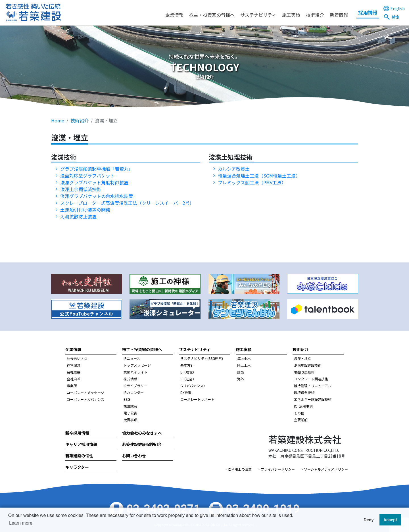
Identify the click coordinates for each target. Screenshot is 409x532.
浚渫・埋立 (302, 358)
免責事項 (130, 420)
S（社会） (188, 379)
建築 (241, 372)
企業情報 (174, 15)
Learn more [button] (21, 523)
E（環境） (188, 372)
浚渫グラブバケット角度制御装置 (94, 182)
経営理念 (74, 365)
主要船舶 (301, 420)
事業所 (72, 386)
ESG (127, 399)
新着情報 (339, 15)
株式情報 (130, 379)
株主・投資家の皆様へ (212, 15)
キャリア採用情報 (81, 444)
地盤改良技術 (304, 372)
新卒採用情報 (77, 433)
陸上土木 (244, 365)
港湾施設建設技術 (308, 365)
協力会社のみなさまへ (142, 433)
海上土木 (244, 358)
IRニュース (132, 358)
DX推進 (186, 392)
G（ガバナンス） (194, 386)
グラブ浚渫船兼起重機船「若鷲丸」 (97, 169)
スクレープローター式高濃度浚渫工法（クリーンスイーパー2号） (127, 203)
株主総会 (130, 406)
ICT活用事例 (303, 406)
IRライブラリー (135, 386)
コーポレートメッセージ (85, 392)
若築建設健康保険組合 (142, 444)
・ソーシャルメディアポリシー (324, 469)
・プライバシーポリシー (276, 469)
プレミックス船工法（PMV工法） (252, 182)
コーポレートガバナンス (85, 399)
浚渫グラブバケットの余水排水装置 (97, 196)
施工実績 (291, 15)
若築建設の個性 (79, 456)
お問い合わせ (134, 456)
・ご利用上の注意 (238, 469)
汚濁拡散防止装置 (81, 216)
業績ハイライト (135, 372)
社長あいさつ (77, 358)
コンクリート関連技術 (311, 379)
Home (58, 120)
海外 (241, 379)
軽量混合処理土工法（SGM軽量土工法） (259, 176)
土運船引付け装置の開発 (85, 210)
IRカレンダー (134, 392)
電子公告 (130, 413)
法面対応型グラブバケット (87, 176)
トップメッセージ (137, 365)
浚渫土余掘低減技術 (81, 189)
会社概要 (74, 372)
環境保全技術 (304, 392)
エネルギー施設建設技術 (313, 399)
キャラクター (77, 467)
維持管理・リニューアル (313, 386)
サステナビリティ (258, 15)
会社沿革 (74, 379)
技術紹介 (315, 15)
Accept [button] (390, 520)
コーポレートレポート (197, 399)
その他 (299, 413)
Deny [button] (369, 520)
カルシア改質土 (234, 169)
